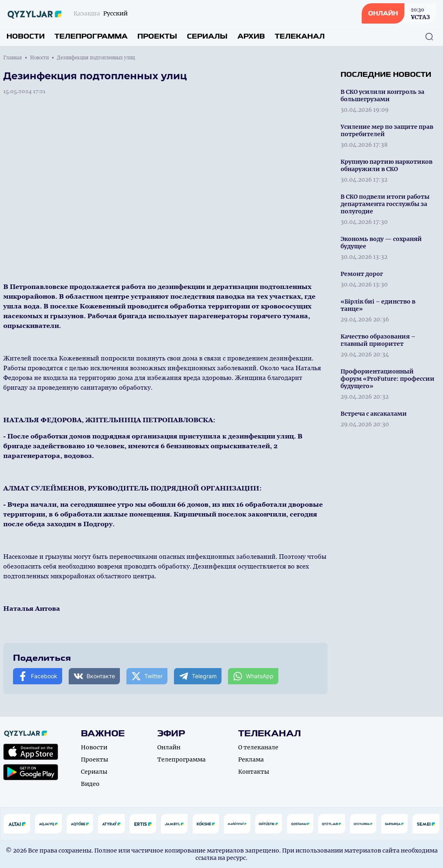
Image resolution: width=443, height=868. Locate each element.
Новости (26, 36)
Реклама (251, 759)
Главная (13, 58)
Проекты (157, 36)
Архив (251, 36)
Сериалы (207, 36)
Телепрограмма (91, 36)
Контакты (254, 772)
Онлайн (169, 747)
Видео (90, 784)
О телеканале (258, 747)
